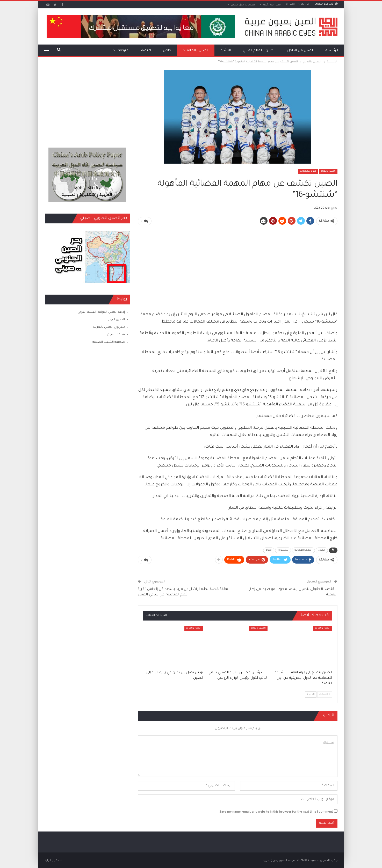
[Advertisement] (237, 266)
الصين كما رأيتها (272, 5)
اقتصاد (146, 51)
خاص (167, 51)
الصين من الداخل (300, 51)
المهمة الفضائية (304, 550)
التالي (311, 694)
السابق (325, 694)
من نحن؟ (304, 4)
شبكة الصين (116, 335)
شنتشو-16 (283, 550)
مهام (269, 550)
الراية (48, 860)
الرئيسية (332, 51)
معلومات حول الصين (243, 5)
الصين (322, 550)
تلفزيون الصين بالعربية (109, 327)
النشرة (226, 51)
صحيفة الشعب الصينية (109, 342)
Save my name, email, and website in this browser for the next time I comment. (276, 812)
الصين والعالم (198, 51)
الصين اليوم (117, 320)
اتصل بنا (290, 4)
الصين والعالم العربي (259, 51)
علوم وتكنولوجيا (308, 171)
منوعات (122, 51)
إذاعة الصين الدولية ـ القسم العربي (101, 312)
